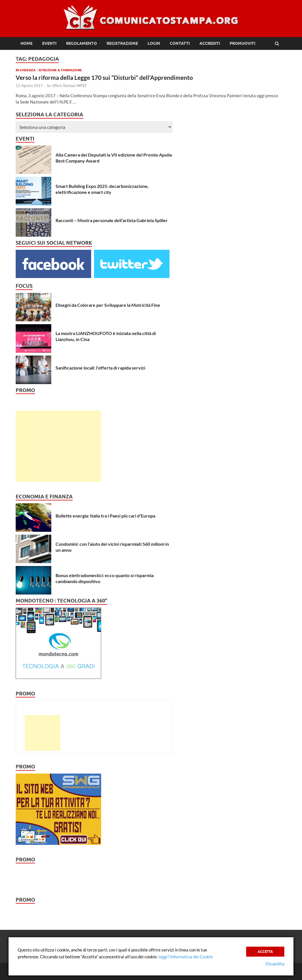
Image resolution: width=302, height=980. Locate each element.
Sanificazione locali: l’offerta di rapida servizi (100, 368)
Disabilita (275, 964)
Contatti (180, 43)
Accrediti (210, 43)
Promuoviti (242, 43)
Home (26, 43)
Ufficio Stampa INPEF (69, 86)
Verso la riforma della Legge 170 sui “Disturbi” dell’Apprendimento (104, 77)
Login (154, 43)
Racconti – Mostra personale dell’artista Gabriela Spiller (112, 220)
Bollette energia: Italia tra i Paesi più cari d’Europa (105, 516)
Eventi (49, 43)
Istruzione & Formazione (60, 70)
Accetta (265, 952)
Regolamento (81, 43)
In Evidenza (26, 70)
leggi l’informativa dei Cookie (186, 957)
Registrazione (122, 43)
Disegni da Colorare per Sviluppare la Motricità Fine (108, 305)
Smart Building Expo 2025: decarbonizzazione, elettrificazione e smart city (102, 189)
